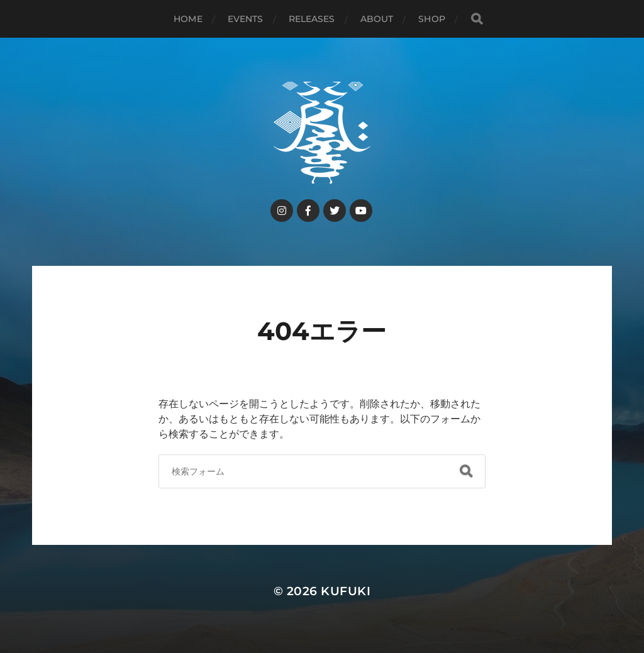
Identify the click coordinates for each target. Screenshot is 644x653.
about (377, 19)
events (246, 19)
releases (312, 19)
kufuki (346, 591)
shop (432, 19)
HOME (188, 19)
